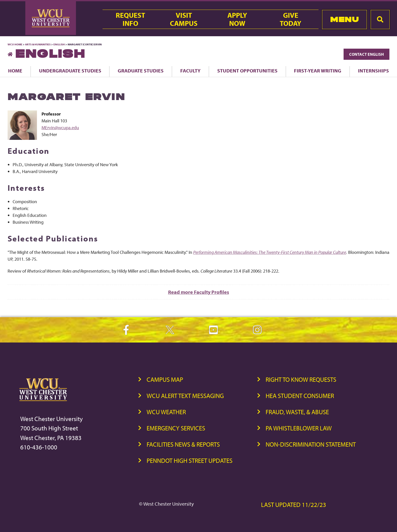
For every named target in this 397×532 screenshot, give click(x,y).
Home (15, 71)
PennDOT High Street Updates (190, 460)
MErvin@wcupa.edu (60, 128)
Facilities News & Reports (183, 444)
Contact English (366, 54)
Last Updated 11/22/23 (294, 505)
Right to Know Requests (301, 379)
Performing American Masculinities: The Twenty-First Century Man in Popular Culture (270, 252)
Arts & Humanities (38, 44)
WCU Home (15, 44)
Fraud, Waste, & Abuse (297, 412)
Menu (344, 19)
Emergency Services (176, 428)
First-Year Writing (318, 71)
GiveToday (291, 19)
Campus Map (165, 379)
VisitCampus (184, 19)
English (59, 44)
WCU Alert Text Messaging (185, 396)
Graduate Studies (141, 71)
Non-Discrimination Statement (311, 444)
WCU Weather (166, 412)
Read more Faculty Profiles (199, 292)
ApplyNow (237, 19)
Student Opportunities (247, 71)
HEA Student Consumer (300, 396)
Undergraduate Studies (70, 71)
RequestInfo (130, 19)
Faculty (190, 71)
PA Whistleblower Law (299, 428)
